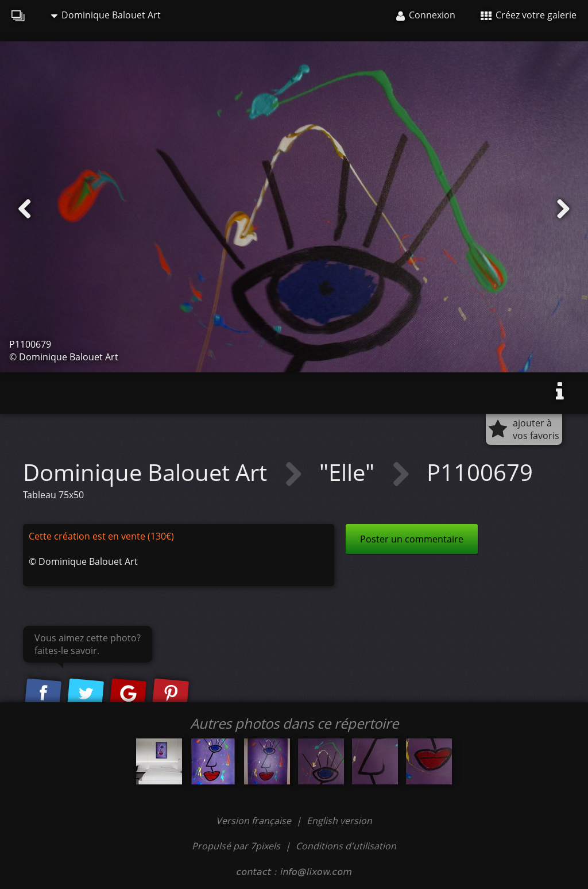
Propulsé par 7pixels (236, 846)
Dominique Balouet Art (106, 15)
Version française (255, 821)
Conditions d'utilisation (346, 846)
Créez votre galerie (529, 15)
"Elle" (350, 472)
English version (339, 821)
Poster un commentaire (412, 539)
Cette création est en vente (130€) (101, 536)
